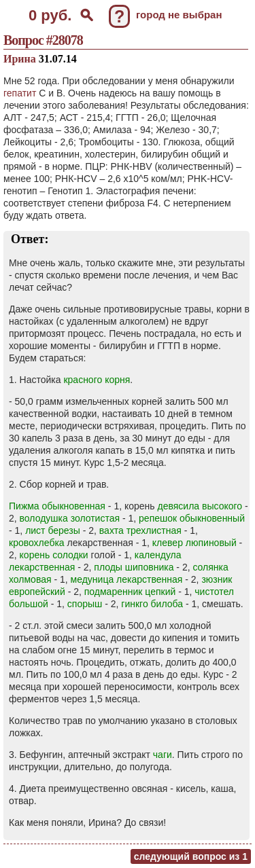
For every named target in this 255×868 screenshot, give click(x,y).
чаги (163, 755)
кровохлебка (37, 543)
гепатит (20, 93)
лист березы (53, 530)
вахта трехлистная (140, 530)
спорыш (85, 604)
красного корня (97, 380)
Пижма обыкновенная (57, 506)
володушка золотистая (70, 518)
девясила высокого (200, 506)
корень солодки (54, 555)
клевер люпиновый (194, 543)
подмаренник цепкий (130, 592)
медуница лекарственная (127, 579)
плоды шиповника (134, 567)
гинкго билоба (152, 604)
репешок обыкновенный (192, 518)
